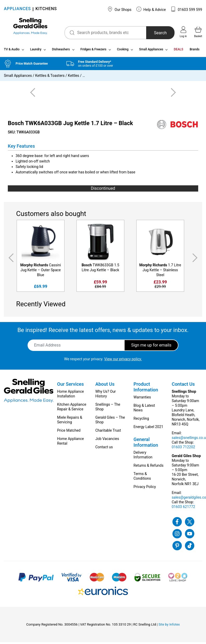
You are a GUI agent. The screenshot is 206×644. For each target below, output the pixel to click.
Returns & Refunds (148, 467)
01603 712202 (183, 449)
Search (156, 33)
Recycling (141, 420)
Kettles (73, 78)
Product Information (146, 389)
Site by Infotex (169, 626)
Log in (183, 32)
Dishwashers (61, 51)
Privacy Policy (145, 489)
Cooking (123, 51)
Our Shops (119, 9)
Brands (195, 51)
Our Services (71, 386)
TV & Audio (12, 51)
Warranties (142, 399)
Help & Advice (151, 9)
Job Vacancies (107, 440)
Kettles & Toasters (50, 78)
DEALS (178, 51)
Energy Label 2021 (148, 429)
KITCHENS (46, 9)
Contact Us (183, 386)
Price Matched (69, 432)
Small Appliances (151, 51)
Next (196, 260)
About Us (105, 386)
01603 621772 (183, 509)
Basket (198, 32)
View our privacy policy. (123, 361)
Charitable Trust (108, 432)
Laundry (36, 51)
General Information (146, 444)
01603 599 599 (186, 9)
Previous (10, 260)
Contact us (104, 449)
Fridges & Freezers (93, 51)
